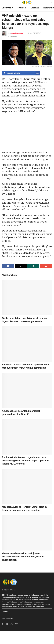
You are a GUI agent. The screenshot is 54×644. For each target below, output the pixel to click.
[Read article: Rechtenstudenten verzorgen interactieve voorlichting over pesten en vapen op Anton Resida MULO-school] (27, 437)
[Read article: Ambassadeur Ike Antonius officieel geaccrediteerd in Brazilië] (27, 390)
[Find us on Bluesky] (16, 624)
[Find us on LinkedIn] (7, 624)
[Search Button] (51, 2)
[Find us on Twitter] (12, 624)
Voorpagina (8, 8)
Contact (5, 611)
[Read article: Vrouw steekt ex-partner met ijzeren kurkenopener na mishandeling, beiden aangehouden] (27, 533)
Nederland (49, 8)
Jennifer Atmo (17, 33)
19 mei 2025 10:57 (34, 33)
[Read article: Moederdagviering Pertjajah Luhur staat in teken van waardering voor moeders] (27, 486)
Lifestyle (35, 8)
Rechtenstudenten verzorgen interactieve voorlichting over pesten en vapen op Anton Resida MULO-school (25, 461)
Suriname (22, 8)
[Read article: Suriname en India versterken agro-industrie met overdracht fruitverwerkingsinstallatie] (27, 344)
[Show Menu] (3, 2)
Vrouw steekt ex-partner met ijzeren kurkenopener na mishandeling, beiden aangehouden (23, 557)
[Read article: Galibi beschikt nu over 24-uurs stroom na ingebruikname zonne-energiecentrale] (27, 298)
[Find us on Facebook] (3, 624)
